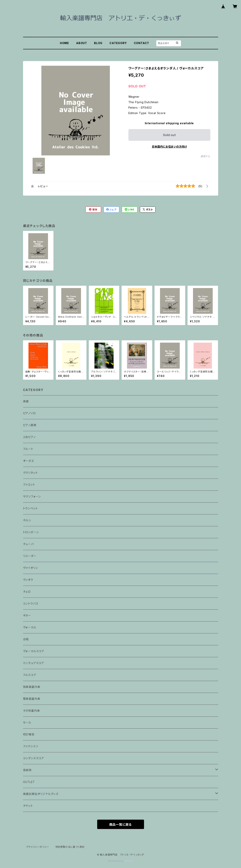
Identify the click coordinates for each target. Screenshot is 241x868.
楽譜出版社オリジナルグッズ (41, 794)
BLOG (98, 43)
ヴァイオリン (31, 568)
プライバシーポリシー (38, 847)
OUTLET (29, 782)
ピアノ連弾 (30, 425)
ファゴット (29, 485)
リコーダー (30, 556)
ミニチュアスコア (34, 663)
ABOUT (82, 43)
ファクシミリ (31, 746)
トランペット (30, 508)
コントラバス (31, 603)
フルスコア (30, 675)
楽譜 (26, 401)
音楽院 (27, 770)
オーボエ (29, 461)
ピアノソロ (29, 413)
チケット (28, 806)
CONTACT (142, 43)
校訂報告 (29, 734)
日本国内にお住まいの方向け (169, 147)
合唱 (26, 639)
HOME (64, 43)
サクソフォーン (32, 496)
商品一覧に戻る (121, 825)
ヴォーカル (30, 627)
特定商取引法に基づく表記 (70, 847)
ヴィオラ (28, 580)
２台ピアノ (29, 437)
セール (27, 722)
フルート (28, 449)
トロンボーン (31, 532)
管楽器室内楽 (32, 699)
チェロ (27, 592)
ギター (27, 615)
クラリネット (30, 473)
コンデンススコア (34, 758)
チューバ (28, 544)
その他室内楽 (32, 711)
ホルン (27, 520)
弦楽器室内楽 (32, 687)
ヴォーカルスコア (34, 651)
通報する (205, 156)
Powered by (121, 861)
